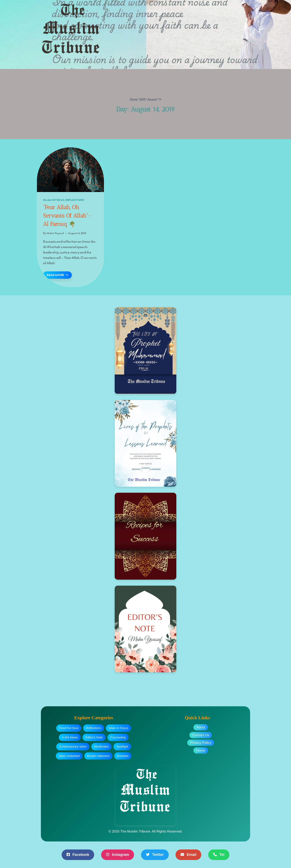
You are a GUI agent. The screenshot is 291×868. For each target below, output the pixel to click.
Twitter (155, 855)
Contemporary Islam (73, 746)
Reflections (75, 200)
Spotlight (122, 746)
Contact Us (201, 735)
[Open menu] (251, 34)
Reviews (123, 756)
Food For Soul (69, 728)
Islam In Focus (54, 200)
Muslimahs (101, 746)
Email (188, 855)
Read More (59, 275)
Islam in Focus (119, 728)
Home (201, 750)
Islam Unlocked (69, 756)
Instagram (118, 855)
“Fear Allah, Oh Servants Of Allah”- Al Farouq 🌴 (67, 216)
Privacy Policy (201, 743)
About (201, 727)
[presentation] (71, 170)
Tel (219, 855)
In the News (70, 737)
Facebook (78, 855)
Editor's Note (94, 737)
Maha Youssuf (55, 233)
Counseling (118, 737)
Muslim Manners (98, 756)
